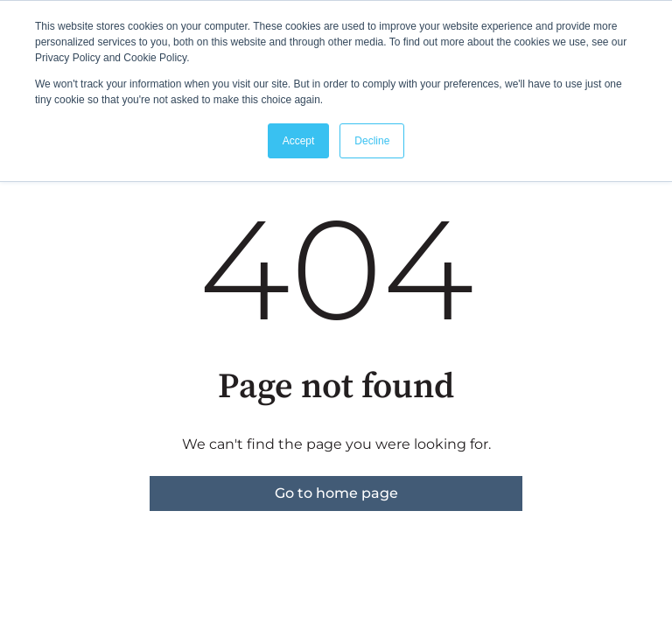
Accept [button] (299, 141)
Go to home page (336, 493)
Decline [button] (372, 141)
